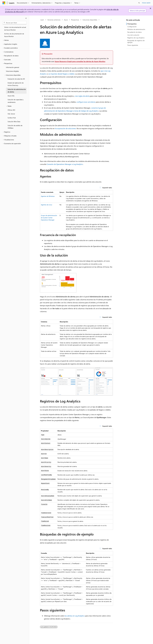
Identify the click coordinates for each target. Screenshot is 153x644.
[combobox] (15, 23)
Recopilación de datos (135, 32)
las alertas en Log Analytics (75, 616)
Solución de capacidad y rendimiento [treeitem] (16, 101)
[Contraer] (26, 18)
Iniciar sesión (146, 3)
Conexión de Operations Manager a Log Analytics (65, 164)
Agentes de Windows (48, 196)
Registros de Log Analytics (136, 38)
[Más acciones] (111, 20)
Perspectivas (75, 20)
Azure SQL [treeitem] (11, 96)
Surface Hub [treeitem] (12, 118)
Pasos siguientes (133, 45)
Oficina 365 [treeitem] (11, 110)
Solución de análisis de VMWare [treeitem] (15, 127)
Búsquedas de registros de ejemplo (136, 41)
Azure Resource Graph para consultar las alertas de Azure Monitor (80, 61)
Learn (42, 20)
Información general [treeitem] (12, 67)
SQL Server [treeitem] (11, 114)
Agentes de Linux (46, 205)
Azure (66, 20)
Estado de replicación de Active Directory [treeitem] (16, 84)
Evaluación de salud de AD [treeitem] (16, 79)
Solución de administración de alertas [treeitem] (17, 91)
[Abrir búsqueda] (139, 3)
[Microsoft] (4, 3)
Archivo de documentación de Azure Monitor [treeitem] (14, 35)
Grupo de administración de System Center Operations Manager (49, 218)
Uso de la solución (133, 35)
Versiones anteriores (54, 20)
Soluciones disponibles (90, 20)
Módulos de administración (136, 29)
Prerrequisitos (132, 24)
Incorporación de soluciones (65, 128)
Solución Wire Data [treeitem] (14, 122)
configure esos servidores (86, 102)
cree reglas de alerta (82, 96)
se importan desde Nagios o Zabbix (61, 74)
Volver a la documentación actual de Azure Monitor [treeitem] (15, 29)
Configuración (132, 27)
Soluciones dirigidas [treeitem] (12, 71)
